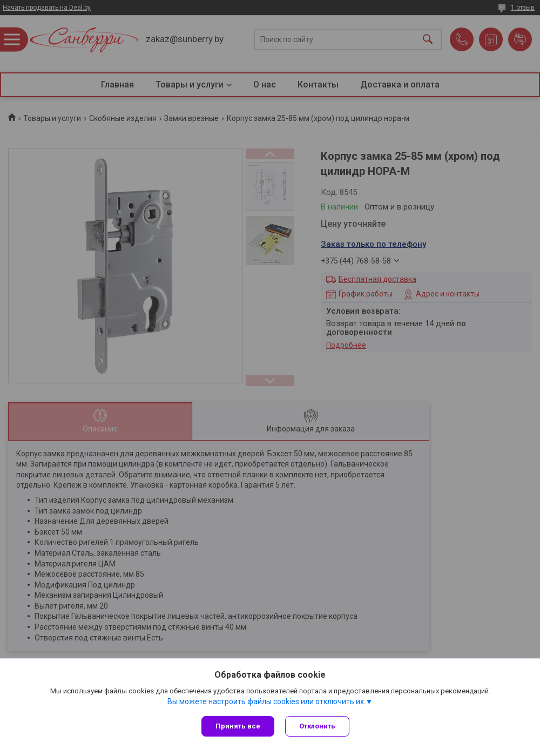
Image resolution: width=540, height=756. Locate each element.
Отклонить (317, 726)
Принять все (238, 726)
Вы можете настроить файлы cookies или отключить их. (266, 701)
